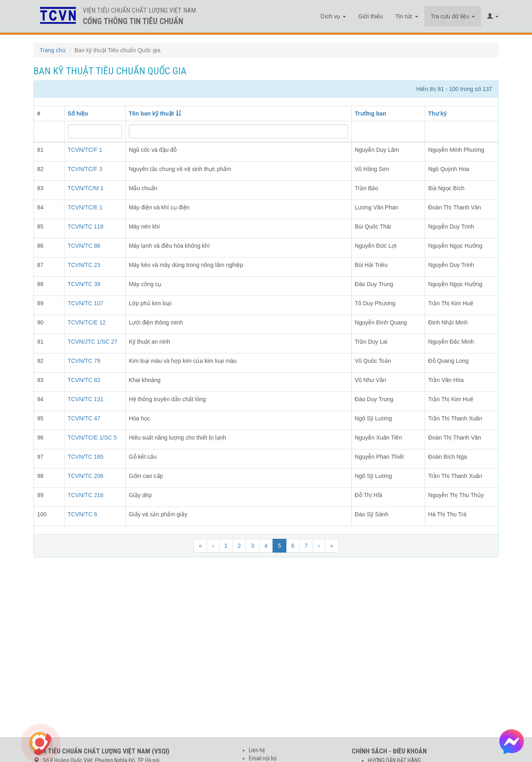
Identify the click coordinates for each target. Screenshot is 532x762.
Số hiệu (78, 113)
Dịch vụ (334, 16)
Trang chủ (53, 50)
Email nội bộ (263, 758)
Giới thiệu (371, 16)
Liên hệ (257, 750)
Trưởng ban (371, 113)
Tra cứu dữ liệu (453, 16)
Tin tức (407, 16)
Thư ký (438, 113)
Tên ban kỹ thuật (152, 113)
